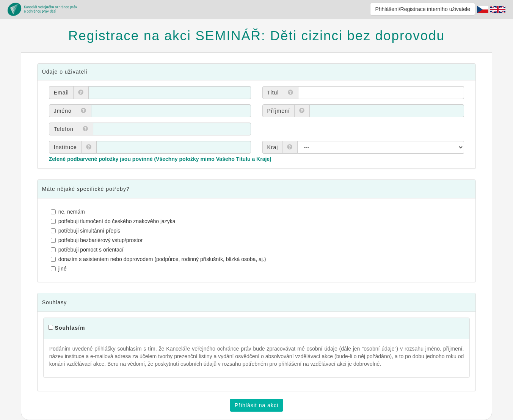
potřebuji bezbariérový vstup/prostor (98, 240)
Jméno (63, 111)
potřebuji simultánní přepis (86, 231)
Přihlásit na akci (256, 405)
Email (61, 93)
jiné (60, 269)
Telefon (64, 129)
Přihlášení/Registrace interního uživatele (423, 9)
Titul (273, 93)
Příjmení (279, 111)
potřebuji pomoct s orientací (88, 250)
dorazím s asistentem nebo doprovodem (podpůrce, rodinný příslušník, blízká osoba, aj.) (159, 259)
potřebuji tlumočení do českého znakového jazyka (114, 221)
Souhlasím (70, 328)
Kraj (273, 147)
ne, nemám (69, 212)
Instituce (65, 147)
